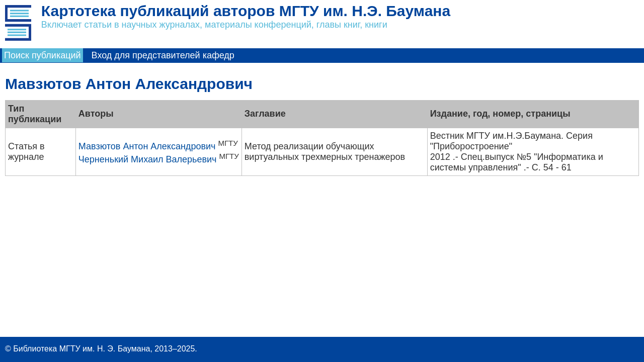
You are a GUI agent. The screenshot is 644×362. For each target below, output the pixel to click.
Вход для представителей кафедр (163, 55)
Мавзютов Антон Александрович (147, 146)
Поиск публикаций (43, 55)
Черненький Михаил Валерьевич (148, 159)
